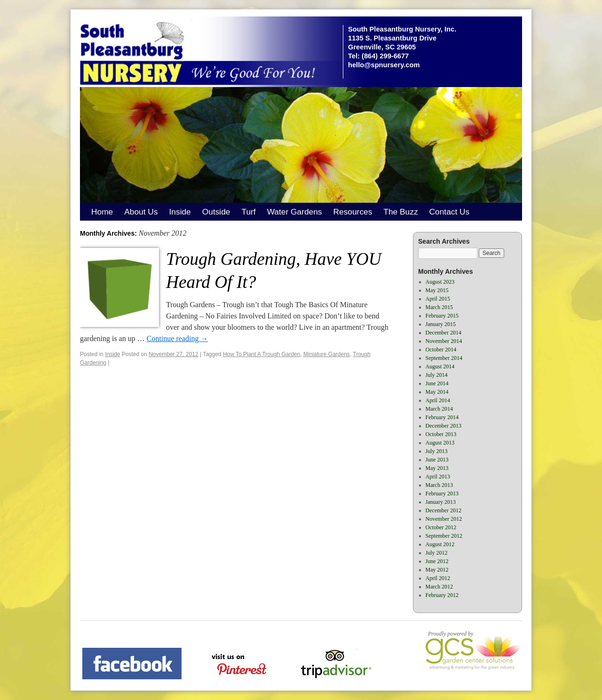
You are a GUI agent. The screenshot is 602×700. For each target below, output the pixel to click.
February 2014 (442, 417)
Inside (180, 212)
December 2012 (444, 510)
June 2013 (437, 460)
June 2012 (437, 561)
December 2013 (444, 426)
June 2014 (437, 383)
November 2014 (444, 341)
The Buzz (400, 212)
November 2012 (444, 519)
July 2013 (437, 451)
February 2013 (442, 493)
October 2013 (441, 434)
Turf (248, 212)
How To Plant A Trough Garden (262, 354)
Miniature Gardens (327, 354)
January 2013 (441, 502)
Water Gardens (295, 212)
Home (102, 212)
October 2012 (441, 527)
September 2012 (444, 536)
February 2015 (442, 316)
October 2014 (441, 350)
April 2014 (438, 400)
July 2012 (437, 553)
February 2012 (442, 595)
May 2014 (437, 392)
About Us (141, 212)
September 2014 (444, 358)
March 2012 (439, 587)
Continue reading (178, 338)
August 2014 (440, 366)
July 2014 (437, 375)
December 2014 (444, 333)
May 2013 (437, 468)
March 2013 (439, 485)
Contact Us (450, 212)
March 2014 (439, 409)
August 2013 (440, 443)
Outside (216, 212)
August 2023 (440, 282)
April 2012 (438, 578)
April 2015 (438, 299)
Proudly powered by (451, 634)
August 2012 (440, 544)
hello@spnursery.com (384, 65)
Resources (353, 212)
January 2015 (441, 324)
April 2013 (438, 477)
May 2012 (437, 570)
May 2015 (437, 290)
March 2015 (439, 307)
